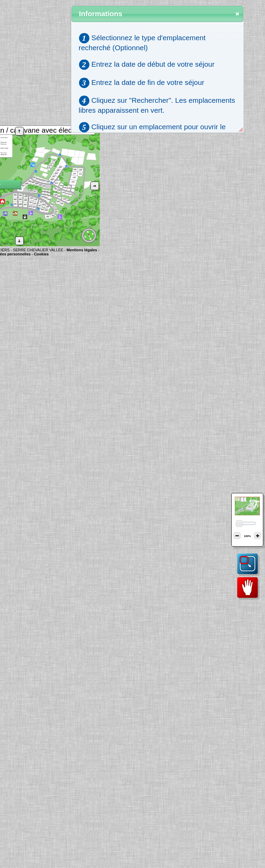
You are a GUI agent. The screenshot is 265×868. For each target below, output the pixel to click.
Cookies (41, 254)
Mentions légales (82, 250)
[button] (19, 131)
